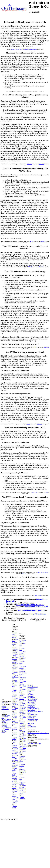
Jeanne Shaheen (4, 707)
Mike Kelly (23, 718)
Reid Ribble (22, 793)
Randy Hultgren (15, 733)
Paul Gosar (15, 640)
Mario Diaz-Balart (15, 681)
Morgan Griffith (22, 783)
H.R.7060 (31, 242)
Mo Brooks (14, 637)
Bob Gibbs (23, 701)
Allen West (14, 686)
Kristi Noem (23, 742)
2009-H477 (41, 164)
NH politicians (32, 727)
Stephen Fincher (22, 757)
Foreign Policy (32, 701)
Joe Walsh (14, 720)
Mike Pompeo (15, 766)
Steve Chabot (23, 690)
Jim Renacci (23, 698)
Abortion (30, 685)
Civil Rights (31, 688)
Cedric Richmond (4, 726)
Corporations (31, 690)
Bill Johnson (22, 705)
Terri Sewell (7, 715)
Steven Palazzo (14, 807)
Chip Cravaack (15, 790)
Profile (29, 725)
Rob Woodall (15, 709)
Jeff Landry (15, 769)
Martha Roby (14, 634)
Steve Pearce (23, 659)
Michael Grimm (23, 667)
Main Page (31, 724)
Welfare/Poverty (32, 721)
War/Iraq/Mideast (33, 719)
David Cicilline (4, 732)
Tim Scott (22, 729)
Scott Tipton (15, 665)
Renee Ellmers (23, 641)
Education (31, 695)
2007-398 (46, 492)
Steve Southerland (15, 676)
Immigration (31, 710)
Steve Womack (15, 658)
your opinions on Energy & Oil (36, 607)
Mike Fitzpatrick (23, 726)
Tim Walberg (15, 787)
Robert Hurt (22, 778)
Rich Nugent (15, 699)
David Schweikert (15, 648)
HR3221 (28, 424)
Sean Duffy (22, 790)
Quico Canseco (22, 765)
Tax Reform (31, 718)
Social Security (32, 716)
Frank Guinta (23, 652)
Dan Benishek (15, 777)
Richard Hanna (23, 678)
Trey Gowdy (22, 736)
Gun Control (31, 705)
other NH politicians (38, 614)
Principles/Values (33, 715)
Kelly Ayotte (5, 709)
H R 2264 (35, 492)
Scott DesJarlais (23, 749)
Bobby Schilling (15, 738)
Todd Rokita (15, 750)
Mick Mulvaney (23, 739)
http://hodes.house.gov (34, 744)
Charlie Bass (22, 649)
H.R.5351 (35, 347)
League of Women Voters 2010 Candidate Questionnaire (24, 49)
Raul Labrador (15, 717)
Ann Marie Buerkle (23, 683)
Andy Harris (14, 774)
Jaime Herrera (23, 786)
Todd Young (15, 756)
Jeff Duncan (22, 732)
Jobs (29, 713)
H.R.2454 (29, 164)
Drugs (29, 693)
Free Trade (31, 702)
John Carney (8, 719)
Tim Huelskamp (15, 759)
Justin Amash (15, 784)
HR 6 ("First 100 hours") (43, 572)
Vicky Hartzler (14, 795)
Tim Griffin (15, 655)
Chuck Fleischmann (23, 745)
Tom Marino (23, 711)
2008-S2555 (38, 595)
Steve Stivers (22, 695)
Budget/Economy (33, 687)
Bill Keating (8, 728)
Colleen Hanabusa (5, 723)
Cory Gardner (15, 668)
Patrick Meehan (22, 723)
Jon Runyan (22, 656)
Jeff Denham (15, 661)
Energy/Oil (31, 696)
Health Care (31, 707)
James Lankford (23, 708)
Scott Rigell (23, 773)
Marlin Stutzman (14, 746)
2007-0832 (40, 424)
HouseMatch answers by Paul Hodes (30, 605)
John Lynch (5, 703)
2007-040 (24, 574)
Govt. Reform (31, 704)
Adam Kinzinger (15, 728)
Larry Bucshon (15, 753)
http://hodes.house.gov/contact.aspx (38, 733)
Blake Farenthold (22, 770)
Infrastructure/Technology (35, 711)
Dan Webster (15, 702)
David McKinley (22, 798)
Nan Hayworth (23, 670)
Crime (29, 692)
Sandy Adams (14, 691)
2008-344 (41, 267)
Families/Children (33, 699)
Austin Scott (14, 714)
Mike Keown (15, 705)
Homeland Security (33, 708)
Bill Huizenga (14, 781)
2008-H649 (43, 242)
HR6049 (30, 267)
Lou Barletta (22, 714)
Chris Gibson (23, 674)
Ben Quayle (15, 643)
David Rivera (14, 696)
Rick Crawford (15, 652)
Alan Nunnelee (15, 802)
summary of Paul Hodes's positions (31, 610)
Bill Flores (23, 760)
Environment (31, 698)
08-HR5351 (47, 347)
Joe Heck (22, 662)
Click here (10, 603)
